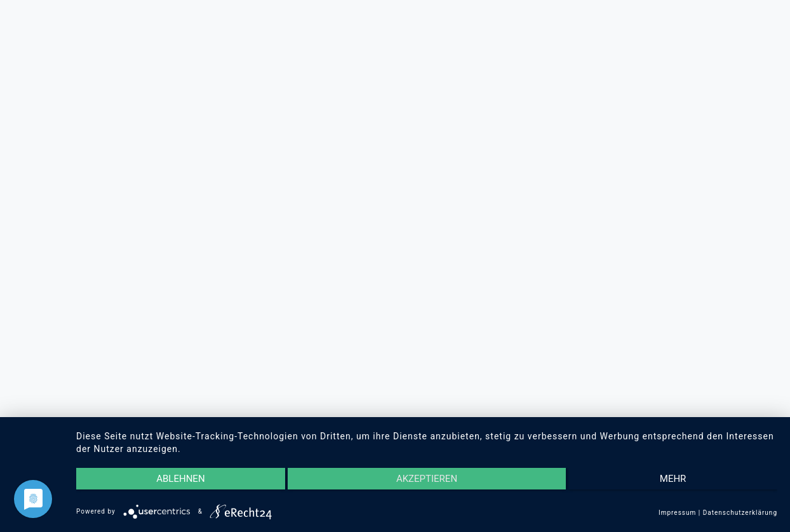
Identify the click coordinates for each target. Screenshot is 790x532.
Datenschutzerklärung (740, 513)
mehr (673, 479)
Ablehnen (180, 479)
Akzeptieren (427, 479)
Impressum (677, 513)
